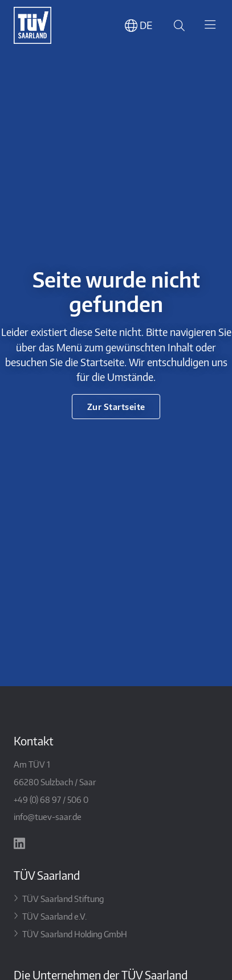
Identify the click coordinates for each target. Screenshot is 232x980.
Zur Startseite (116, 406)
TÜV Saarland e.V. (54, 916)
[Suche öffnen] (177, 25)
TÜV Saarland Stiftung (63, 898)
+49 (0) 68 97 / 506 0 (51, 799)
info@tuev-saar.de (48, 816)
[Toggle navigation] (210, 26)
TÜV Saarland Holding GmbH (75, 934)
